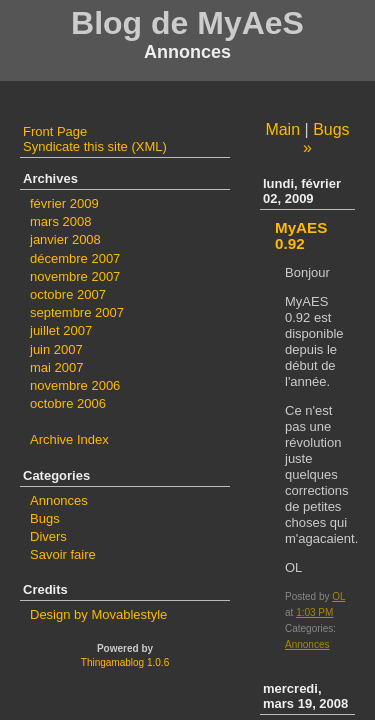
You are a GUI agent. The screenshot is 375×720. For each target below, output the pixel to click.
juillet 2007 (61, 330)
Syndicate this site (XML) (95, 146)
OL (338, 596)
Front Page (55, 131)
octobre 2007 (68, 294)
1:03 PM (314, 612)
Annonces (307, 644)
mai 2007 (56, 367)
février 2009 (64, 203)
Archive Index (69, 439)
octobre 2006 (68, 403)
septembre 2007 (77, 312)
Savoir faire (63, 554)
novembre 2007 (75, 276)
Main (282, 129)
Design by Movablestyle (98, 614)
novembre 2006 (75, 385)
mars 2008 (60, 221)
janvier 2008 (65, 239)
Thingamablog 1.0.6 (125, 662)
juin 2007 (56, 349)
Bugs (45, 518)
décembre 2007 (75, 258)
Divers (48, 536)
